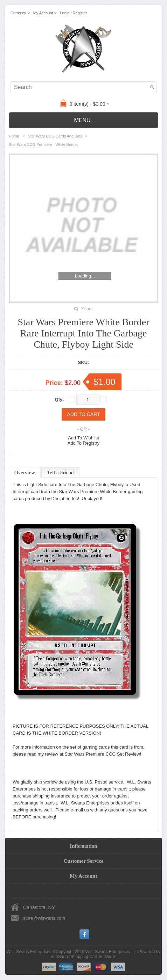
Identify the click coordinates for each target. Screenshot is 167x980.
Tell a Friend (60, 473)
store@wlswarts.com (44, 918)
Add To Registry (84, 443)
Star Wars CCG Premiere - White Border (43, 144)
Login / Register (73, 13)
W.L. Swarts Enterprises (108, 952)
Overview (25, 473)
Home (14, 136)
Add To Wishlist (83, 438)
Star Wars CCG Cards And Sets (55, 136)
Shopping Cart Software (93, 957)
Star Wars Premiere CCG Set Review (102, 754)
